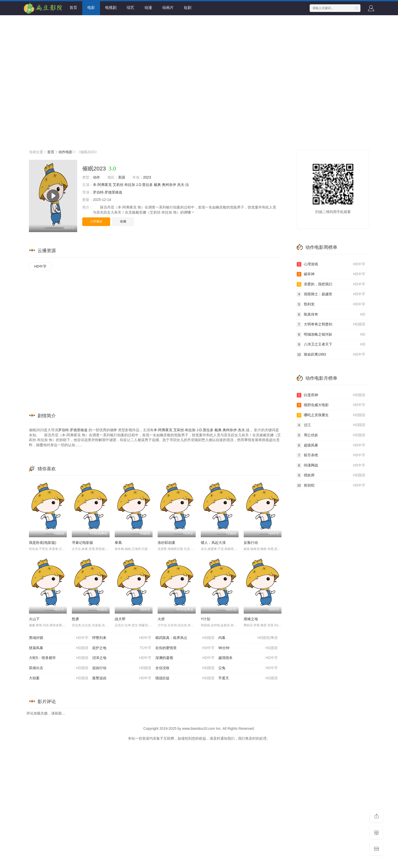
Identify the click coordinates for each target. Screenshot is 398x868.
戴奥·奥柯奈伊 (165, 185)
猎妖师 (331, 475)
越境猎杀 (248, 658)
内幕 (248, 638)
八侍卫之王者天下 (331, 344)
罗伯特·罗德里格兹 (108, 192)
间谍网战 (331, 465)
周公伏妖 (331, 435)
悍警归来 (122, 638)
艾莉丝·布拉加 (124, 185)
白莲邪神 (331, 395)
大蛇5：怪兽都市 (59, 658)
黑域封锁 (59, 638)
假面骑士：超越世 (331, 294)
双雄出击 (59, 668)
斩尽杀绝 (331, 455)
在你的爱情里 (185, 648)
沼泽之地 (122, 658)
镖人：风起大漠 (213, 543)
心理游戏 (331, 264)
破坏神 (331, 274)
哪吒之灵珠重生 (331, 415)
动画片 (168, 7)
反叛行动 (251, 543)
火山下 (34, 619)
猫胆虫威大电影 (331, 405)
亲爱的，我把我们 (331, 284)
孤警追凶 (122, 678)
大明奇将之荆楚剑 (331, 324)
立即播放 (96, 221)
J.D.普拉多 (145, 185)
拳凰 (118, 543)
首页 (73, 7)
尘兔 (248, 668)
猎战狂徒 (185, 678)
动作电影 (65, 152)
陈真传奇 (331, 315)
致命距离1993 (331, 355)
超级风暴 (331, 445)
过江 (331, 425)
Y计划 (205, 619)
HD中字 (40, 266)
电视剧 (111, 7)
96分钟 (248, 648)
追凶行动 (122, 668)
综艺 (130, 7)
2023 (147, 177)
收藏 (123, 221)
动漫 (148, 7)
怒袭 (75, 619)
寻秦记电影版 (82, 543)
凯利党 (331, 304)
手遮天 (248, 678)
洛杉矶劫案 (167, 543)
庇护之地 (122, 648)
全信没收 (185, 668)
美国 (122, 177)
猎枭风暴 (59, 648)
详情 (189, 212)
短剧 (188, 7)
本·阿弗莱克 (102, 185)
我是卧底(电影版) (43, 543)
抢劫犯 (331, 485)
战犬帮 (120, 619)
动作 (96, 177)
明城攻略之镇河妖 (331, 335)
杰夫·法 (183, 185)
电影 (91, 7)
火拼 (161, 619)
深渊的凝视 (185, 658)
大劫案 (59, 678)
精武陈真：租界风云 (185, 638)
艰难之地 (251, 619)
